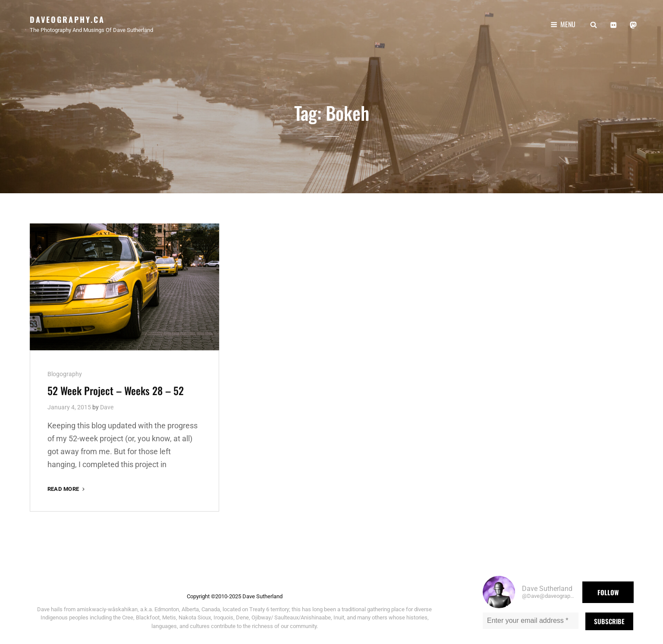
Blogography (65, 370)
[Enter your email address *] (531, 617)
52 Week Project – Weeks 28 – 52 (116, 386)
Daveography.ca (67, 19)
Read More (67, 485)
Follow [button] (608, 588)
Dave (107, 403)
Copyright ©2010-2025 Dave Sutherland (235, 592)
